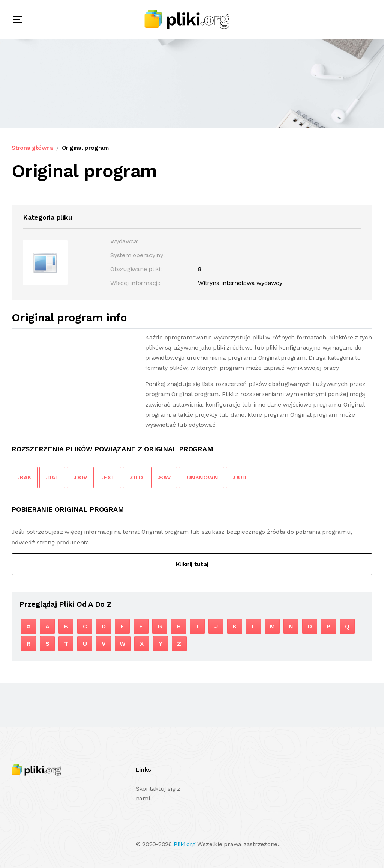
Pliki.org (185, 844)
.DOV (80, 477)
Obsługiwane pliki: (136, 269)
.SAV (164, 477)
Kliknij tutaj (192, 564)
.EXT (108, 477)
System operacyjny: (137, 255)
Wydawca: (124, 241)
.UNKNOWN (202, 477)
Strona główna (32, 148)
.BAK (25, 477)
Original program (85, 148)
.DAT (52, 477)
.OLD (136, 477)
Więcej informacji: (135, 283)
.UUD (239, 477)
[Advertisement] (75, 385)
